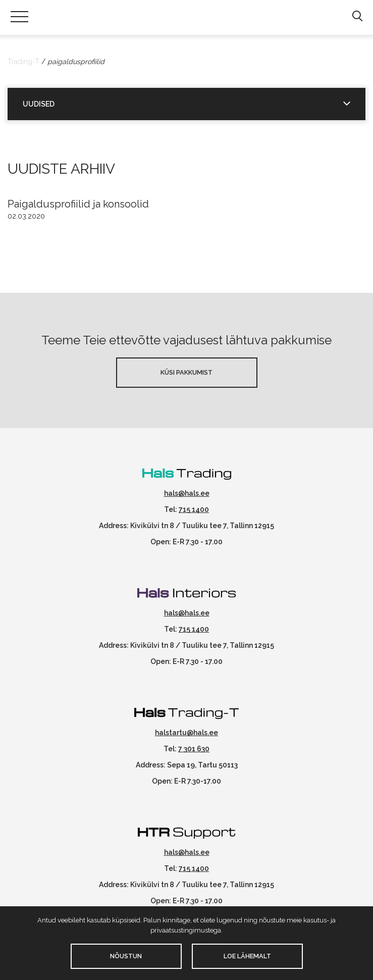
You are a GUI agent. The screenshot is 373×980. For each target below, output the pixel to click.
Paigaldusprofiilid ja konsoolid (78, 204)
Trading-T (23, 62)
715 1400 (194, 509)
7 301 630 (194, 749)
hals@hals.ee (187, 493)
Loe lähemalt (247, 956)
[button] (357, 17)
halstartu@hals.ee (186, 733)
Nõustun (126, 956)
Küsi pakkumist (186, 372)
